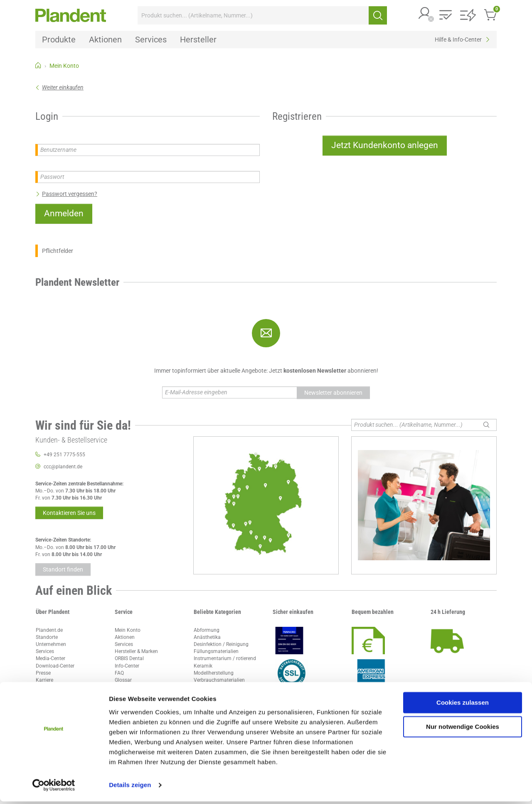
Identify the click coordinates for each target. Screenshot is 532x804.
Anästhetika (207, 637)
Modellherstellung (214, 673)
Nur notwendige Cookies (463, 729)
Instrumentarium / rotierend (225, 658)
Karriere (44, 680)
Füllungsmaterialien (216, 651)
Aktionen (125, 637)
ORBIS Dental (129, 658)
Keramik (203, 666)
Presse (43, 673)
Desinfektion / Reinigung (221, 644)
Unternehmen (51, 644)
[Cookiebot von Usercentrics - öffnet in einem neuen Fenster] (54, 788)
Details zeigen (130, 788)
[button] (425, 14)
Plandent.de (49, 630)
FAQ (119, 673)
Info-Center (127, 666)
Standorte (47, 637)
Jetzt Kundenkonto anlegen (385, 145)
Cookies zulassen (463, 705)
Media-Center (50, 658)
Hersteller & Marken (136, 651)
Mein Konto (128, 630)
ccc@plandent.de (63, 467)
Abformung (207, 630)
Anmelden (64, 213)
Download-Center (55, 666)
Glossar (123, 680)
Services (45, 651)
